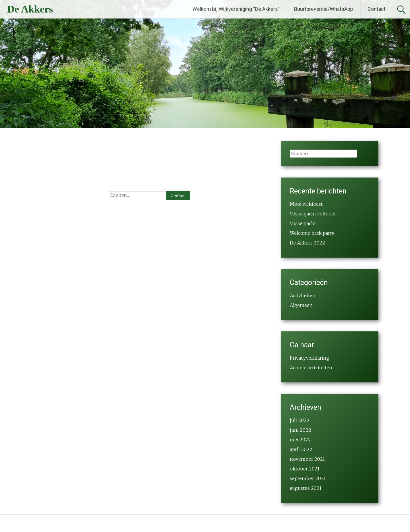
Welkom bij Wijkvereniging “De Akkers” (236, 9)
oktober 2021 (305, 469)
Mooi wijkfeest (306, 204)
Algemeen (301, 305)
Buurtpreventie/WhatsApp (324, 9)
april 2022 (301, 449)
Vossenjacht (303, 223)
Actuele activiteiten (311, 368)
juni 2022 (301, 430)
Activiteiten (303, 295)
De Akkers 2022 (307, 243)
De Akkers (30, 9)
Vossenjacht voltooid (313, 214)
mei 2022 (300, 440)
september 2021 (308, 478)
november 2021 (307, 459)
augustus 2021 (306, 488)
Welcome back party (312, 233)
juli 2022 (300, 420)
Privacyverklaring (309, 358)
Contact (377, 9)
